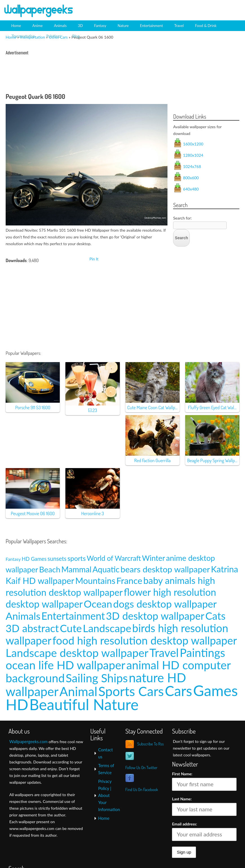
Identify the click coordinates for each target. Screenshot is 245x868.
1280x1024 (193, 155)
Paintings (53, 36)
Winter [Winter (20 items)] (154, 558)
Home (16, 26)
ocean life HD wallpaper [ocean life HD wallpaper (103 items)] (66, 665)
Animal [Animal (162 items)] (78, 691)
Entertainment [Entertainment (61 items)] (73, 616)
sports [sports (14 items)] (77, 558)
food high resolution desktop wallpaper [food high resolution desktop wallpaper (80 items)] (145, 640)
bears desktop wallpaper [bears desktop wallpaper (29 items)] (165, 569)
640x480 (191, 189)
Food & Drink (206, 26)
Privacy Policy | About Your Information (109, 795)
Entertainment (152, 26)
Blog (75, 36)
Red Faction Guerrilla (152, 460)
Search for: (182, 218)
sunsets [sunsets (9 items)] (57, 559)
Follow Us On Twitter (141, 768)
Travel (179, 26)
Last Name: (182, 799)
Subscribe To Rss (150, 744)
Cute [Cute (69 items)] (71, 628)
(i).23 (92, 410)
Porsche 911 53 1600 (33, 407)
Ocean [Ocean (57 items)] (98, 604)
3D (80, 26)
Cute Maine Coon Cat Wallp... (153, 407)
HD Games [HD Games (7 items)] (34, 559)
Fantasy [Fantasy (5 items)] (13, 559)
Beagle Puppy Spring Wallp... (212, 460)
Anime (38, 26)
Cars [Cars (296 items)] (179, 691)
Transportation (23, 36)
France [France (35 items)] (129, 581)
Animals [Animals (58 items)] (23, 616)
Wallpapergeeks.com (28, 741)
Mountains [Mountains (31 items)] (95, 581)
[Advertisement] (176, 10)
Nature (123, 26)
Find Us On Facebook (142, 790)
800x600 (191, 178)
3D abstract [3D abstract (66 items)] (32, 628)
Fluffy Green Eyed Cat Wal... (212, 407)
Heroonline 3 (93, 513)
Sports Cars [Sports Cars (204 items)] (131, 691)
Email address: (185, 824)
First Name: (182, 774)
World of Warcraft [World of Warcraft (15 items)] (114, 558)
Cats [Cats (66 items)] (215, 616)
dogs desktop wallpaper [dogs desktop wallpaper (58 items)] (165, 604)
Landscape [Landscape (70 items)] (107, 628)
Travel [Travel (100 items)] (164, 653)
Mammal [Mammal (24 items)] (77, 569)
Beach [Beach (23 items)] (50, 569)
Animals (60, 26)
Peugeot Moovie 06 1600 (33, 513)
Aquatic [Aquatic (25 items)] (106, 569)
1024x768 (192, 166)
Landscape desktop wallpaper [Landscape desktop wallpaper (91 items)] (77, 653)
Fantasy (100, 26)
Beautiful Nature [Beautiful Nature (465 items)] (84, 704)
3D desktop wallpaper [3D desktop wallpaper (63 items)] (155, 616)
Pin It (94, 259)
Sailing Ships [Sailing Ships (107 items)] (97, 678)
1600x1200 (193, 144)
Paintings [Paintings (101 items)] (202, 653)
